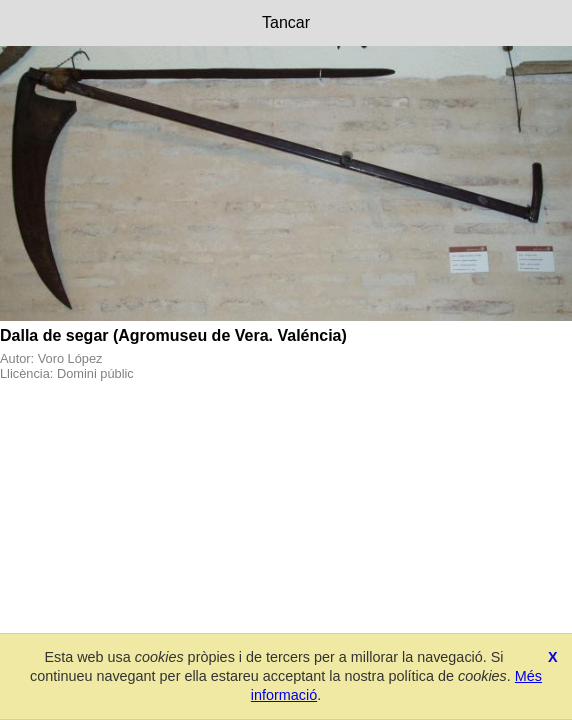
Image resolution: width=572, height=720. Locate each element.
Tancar (286, 22)
